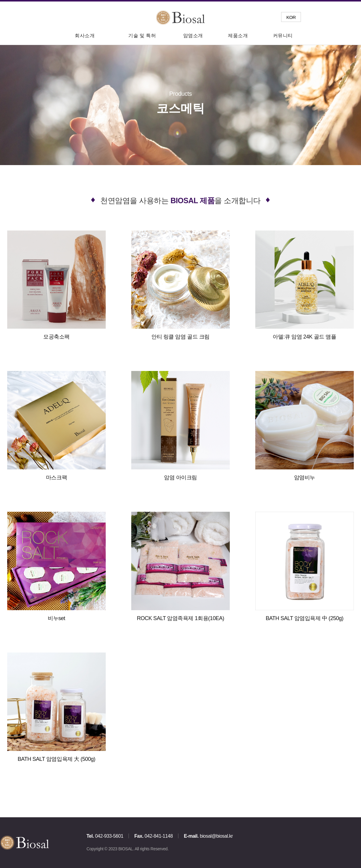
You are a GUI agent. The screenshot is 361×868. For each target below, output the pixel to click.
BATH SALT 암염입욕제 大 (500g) (57, 759)
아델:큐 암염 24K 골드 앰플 (305, 337)
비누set (56, 618)
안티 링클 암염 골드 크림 (180, 337)
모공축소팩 (56, 337)
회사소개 (85, 36)
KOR (291, 17)
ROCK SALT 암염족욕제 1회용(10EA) (180, 618)
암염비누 (305, 478)
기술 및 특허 (142, 36)
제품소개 (238, 36)
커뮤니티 (283, 36)
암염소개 (193, 36)
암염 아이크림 (180, 478)
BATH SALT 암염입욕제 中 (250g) (305, 618)
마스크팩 (56, 478)
